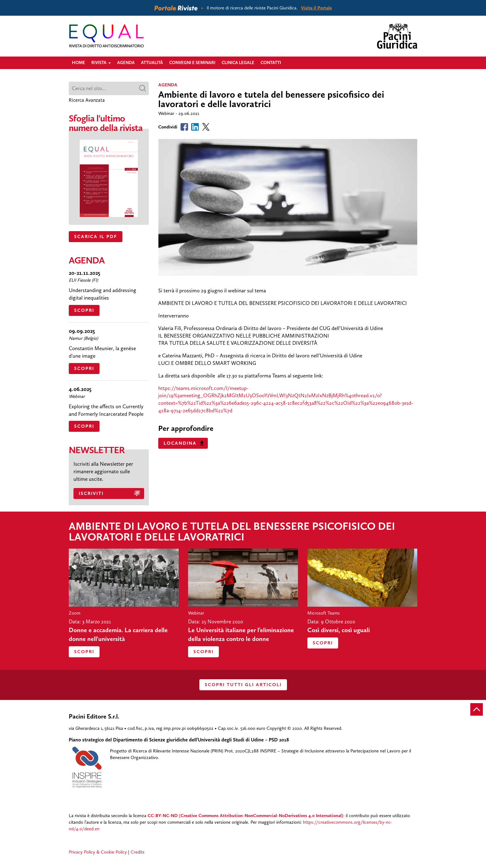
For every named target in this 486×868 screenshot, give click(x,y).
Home (78, 63)
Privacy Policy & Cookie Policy (98, 852)
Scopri (84, 310)
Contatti (271, 63)
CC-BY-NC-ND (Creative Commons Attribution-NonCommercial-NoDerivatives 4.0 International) (245, 816)
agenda (168, 85)
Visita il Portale (316, 8)
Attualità (152, 63)
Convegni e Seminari (192, 63)
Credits (138, 852)
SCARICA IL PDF (96, 236)
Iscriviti (91, 493)
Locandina (180, 443)
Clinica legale (238, 63)
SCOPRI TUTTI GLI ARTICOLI (243, 685)
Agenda (126, 63)
